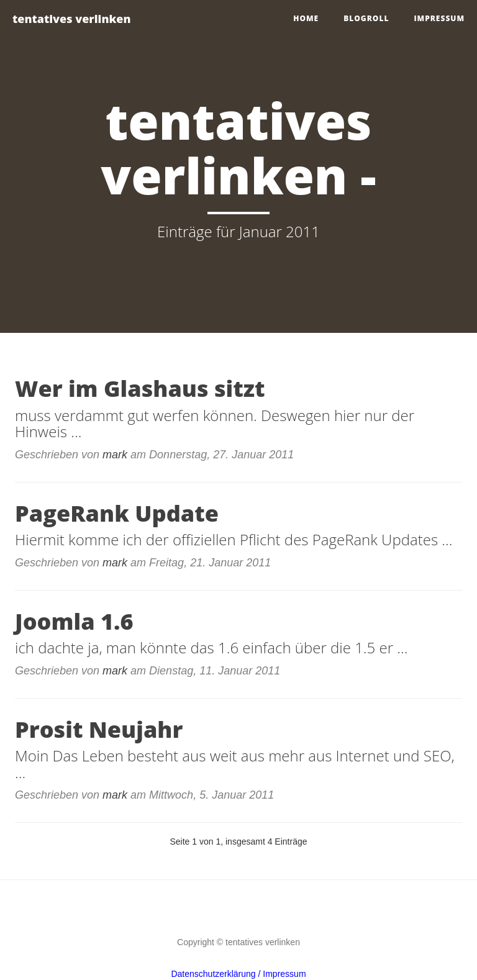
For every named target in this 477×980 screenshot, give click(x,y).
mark (115, 455)
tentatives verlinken (72, 19)
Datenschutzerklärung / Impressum (238, 974)
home (306, 18)
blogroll (366, 18)
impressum (439, 18)
